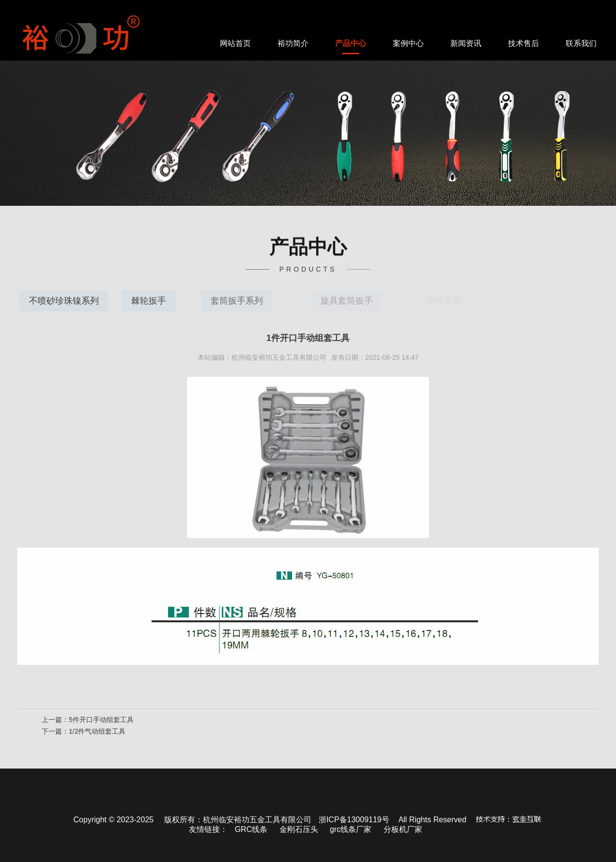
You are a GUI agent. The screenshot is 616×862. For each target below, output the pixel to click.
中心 (308, 244)
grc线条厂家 (351, 829)
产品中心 (351, 43)
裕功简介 (293, 43)
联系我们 (581, 43)
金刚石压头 (299, 829)
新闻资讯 (466, 43)
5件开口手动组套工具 (101, 722)
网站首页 (235, 43)
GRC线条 (251, 829)
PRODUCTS (308, 268)
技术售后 (524, 43)
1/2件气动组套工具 (97, 733)
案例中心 (408, 43)
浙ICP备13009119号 (354, 820)
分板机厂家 (403, 829)
